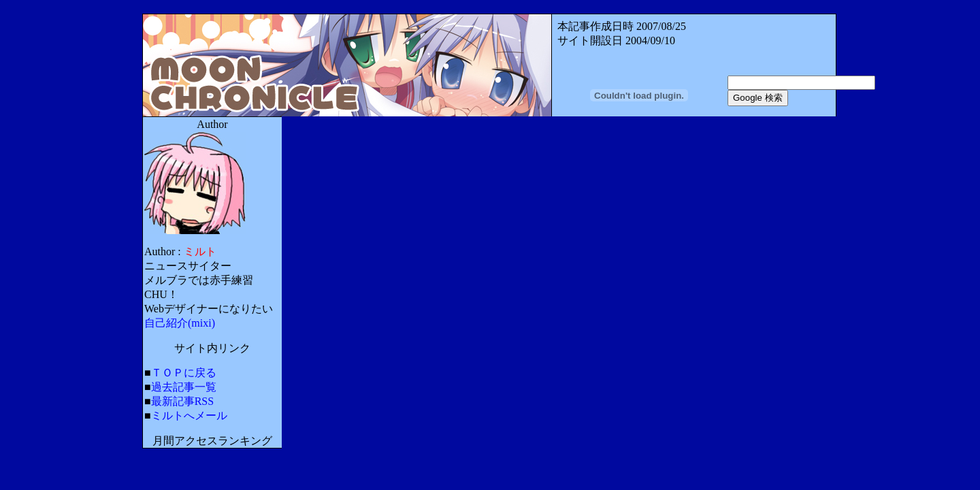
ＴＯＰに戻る (184, 373)
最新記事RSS (182, 401)
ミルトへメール (189, 415)
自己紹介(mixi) (180, 323)
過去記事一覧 (184, 387)
